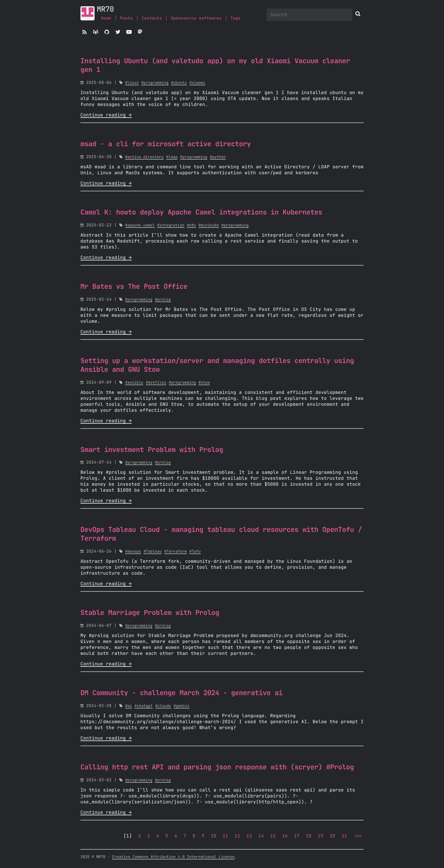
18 (309, 836)
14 (261, 836)
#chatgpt (144, 706)
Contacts (152, 18)
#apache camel (140, 225)
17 (297, 836)
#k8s (191, 225)
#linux (132, 83)
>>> (358, 836)
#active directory (144, 157)
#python (218, 157)
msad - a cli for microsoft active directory (166, 144)
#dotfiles (156, 383)
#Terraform (176, 552)
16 (285, 836)
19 (321, 836)
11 (225, 836)
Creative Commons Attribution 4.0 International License (173, 857)
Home (106, 18)
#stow (204, 383)
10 (214, 836)
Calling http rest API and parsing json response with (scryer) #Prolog (217, 767)
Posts (126, 18)
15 (273, 836)
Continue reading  (106, 115)
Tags (236, 18)
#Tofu (195, 552)
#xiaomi (197, 83)
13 (249, 836)
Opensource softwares (196, 18)
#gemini (182, 706)
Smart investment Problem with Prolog (152, 450)
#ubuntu (179, 83)
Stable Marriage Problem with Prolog (150, 613)
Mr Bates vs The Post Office (134, 287)
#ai (129, 706)
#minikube (209, 225)
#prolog (163, 300)
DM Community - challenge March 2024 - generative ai (182, 693)
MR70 (105, 9)
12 (237, 836)
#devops (133, 552)
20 (332, 836)
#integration (171, 225)
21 (344, 836)
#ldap (172, 157)
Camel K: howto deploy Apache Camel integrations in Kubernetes (201, 213)
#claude (163, 706)
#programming (155, 83)
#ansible (134, 383)
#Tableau (153, 552)
